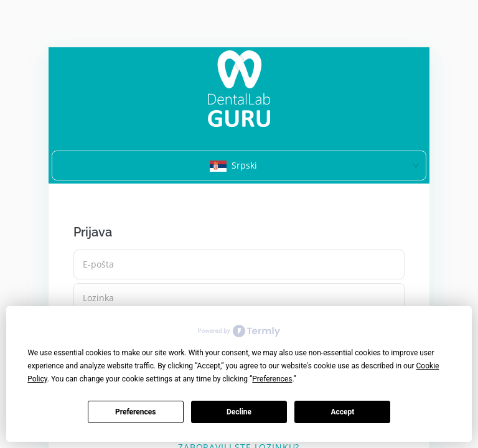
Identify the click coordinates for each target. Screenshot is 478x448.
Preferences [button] (272, 379)
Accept (342, 412)
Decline (239, 412)
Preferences (136, 412)
